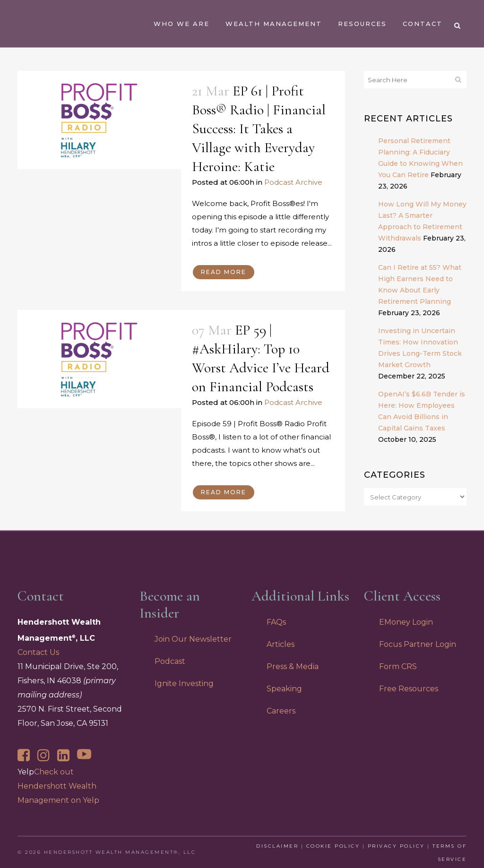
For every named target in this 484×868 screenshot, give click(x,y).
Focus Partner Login (418, 644)
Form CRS (398, 666)
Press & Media (293, 666)
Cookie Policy (333, 846)
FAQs (276, 622)
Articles (281, 644)
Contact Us (38, 652)
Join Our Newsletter (193, 639)
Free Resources (409, 689)
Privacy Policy (396, 846)
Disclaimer (277, 846)
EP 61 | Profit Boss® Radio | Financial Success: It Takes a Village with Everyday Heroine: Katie (259, 129)
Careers (281, 711)
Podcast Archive (293, 182)
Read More (224, 272)
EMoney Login (406, 622)
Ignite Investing (184, 683)
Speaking (284, 689)
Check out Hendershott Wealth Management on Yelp (58, 786)
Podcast (170, 661)
